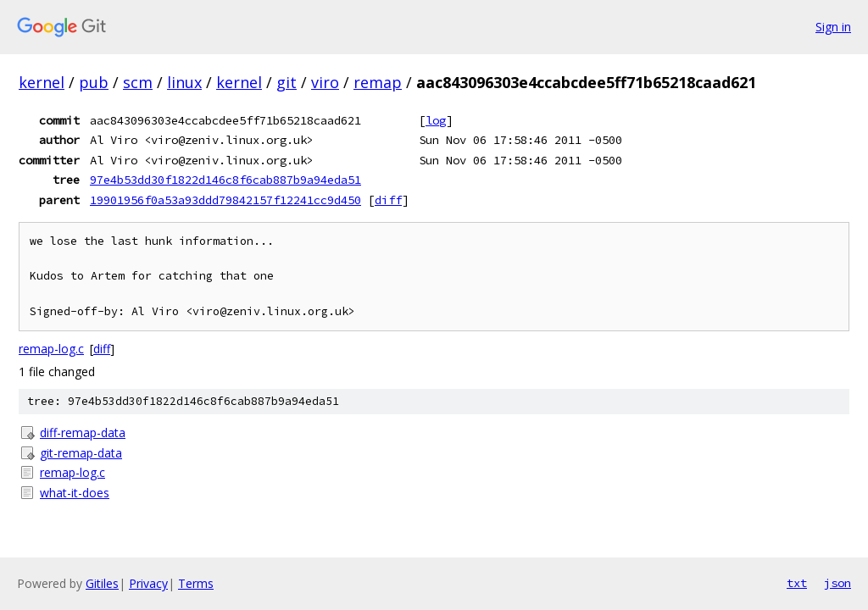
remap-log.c (51, 349)
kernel (42, 82)
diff (388, 200)
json (837, 583)
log (436, 120)
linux (184, 82)
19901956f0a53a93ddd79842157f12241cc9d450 (225, 200)
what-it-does (75, 493)
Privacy (148, 583)
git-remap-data (81, 453)
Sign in (833, 27)
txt (797, 583)
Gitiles (102, 583)
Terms (196, 583)
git (287, 82)
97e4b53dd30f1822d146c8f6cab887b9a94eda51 (225, 180)
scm (138, 82)
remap (378, 82)
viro (325, 82)
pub (94, 82)
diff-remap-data (83, 433)
